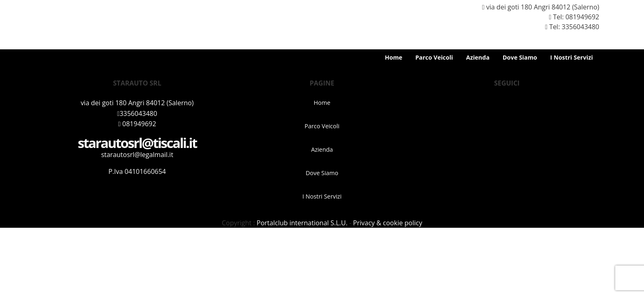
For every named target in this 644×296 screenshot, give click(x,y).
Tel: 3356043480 (569, 27)
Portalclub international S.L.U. (302, 223)
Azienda (478, 57)
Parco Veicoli (434, 57)
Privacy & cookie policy (388, 223)
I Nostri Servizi (571, 57)
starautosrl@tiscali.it (137, 143)
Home (394, 57)
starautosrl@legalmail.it (137, 155)
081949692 (582, 17)
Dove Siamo (520, 57)
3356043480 (137, 113)
